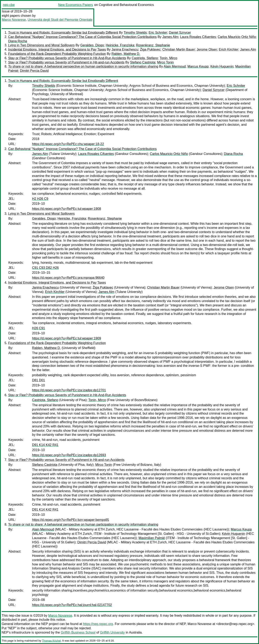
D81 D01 (39, 380)
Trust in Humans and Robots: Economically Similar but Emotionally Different (63, 33)
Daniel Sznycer (180, 33)
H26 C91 (39, 328)
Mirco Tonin (165, 62)
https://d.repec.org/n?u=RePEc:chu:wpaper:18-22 (68, 144)
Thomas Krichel (51, 641)
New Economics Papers (76, 5)
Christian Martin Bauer (179, 49)
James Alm (170, 37)
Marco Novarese (14, 20)
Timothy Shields (135, 33)
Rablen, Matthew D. (126, 54)
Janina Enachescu (125, 49)
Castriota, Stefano (145, 58)
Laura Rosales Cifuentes (198, 37)
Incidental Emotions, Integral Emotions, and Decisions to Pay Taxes (57, 49)
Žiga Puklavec (150, 49)
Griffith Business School (78, 632)
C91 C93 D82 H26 (45, 268)
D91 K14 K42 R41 (45, 445)
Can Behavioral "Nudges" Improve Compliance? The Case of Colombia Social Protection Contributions (82, 37)
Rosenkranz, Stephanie (153, 45)
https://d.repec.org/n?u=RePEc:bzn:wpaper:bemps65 (71, 520)
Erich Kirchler (228, 49)
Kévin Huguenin (222, 66)
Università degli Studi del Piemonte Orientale (60, 20)
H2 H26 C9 (40, 199)
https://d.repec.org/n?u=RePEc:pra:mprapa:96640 (68, 278)
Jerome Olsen (207, 49)
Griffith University (112, 632)
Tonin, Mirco (168, 58)
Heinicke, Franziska (120, 45)
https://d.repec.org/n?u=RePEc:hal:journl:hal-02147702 (72, 605)
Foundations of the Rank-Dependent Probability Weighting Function (57, 54)
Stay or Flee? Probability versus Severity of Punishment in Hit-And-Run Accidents (67, 58)
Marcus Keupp (198, 66)
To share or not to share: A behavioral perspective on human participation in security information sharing (83, 66)
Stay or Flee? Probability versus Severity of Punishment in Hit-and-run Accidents (66, 62)
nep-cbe (9, 5)
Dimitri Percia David (34, 71)
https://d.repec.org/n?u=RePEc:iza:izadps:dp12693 (69, 455)
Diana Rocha (18, 41)
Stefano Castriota (143, 62)
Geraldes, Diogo (92, 45)
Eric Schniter (158, 33)
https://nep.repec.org (98, 624)
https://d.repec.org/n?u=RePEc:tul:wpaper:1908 (67, 209)
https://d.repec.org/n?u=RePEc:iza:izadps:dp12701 (69, 390)
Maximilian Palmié (152, 538)
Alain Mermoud (175, 66)
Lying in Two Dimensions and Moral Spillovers (41, 45)
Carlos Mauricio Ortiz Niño (237, 37)
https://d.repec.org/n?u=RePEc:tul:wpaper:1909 (67, 338)
